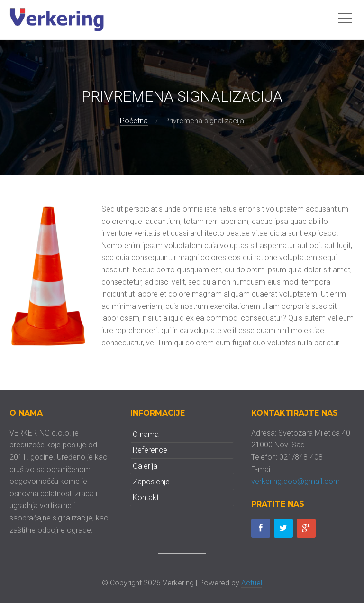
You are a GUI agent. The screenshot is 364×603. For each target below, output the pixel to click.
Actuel (252, 583)
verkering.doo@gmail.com (296, 481)
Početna (134, 121)
